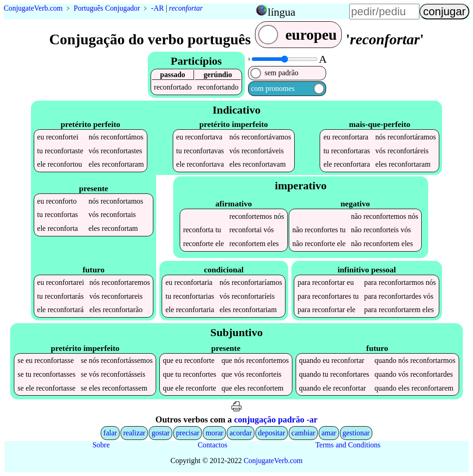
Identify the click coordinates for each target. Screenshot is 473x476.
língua (281, 12)
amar (329, 433)
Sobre (101, 445)
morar (214, 433)
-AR (158, 8)
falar (110, 433)
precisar (188, 433)
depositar (272, 433)
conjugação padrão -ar (276, 419)
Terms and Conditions (348, 445)
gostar (161, 433)
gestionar (356, 433)
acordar (241, 433)
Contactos (212, 445)
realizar (134, 433)
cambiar (303, 433)
